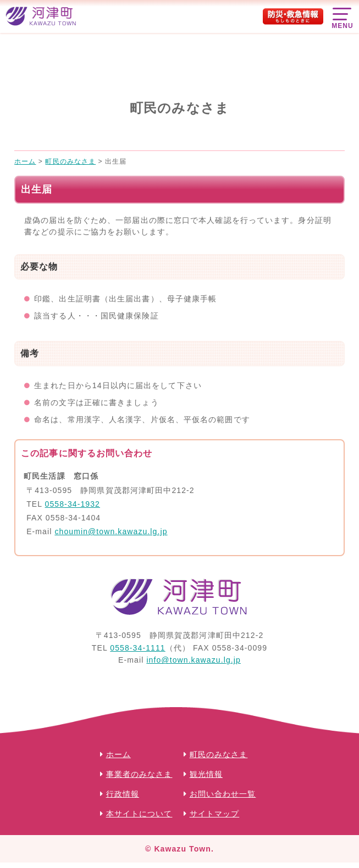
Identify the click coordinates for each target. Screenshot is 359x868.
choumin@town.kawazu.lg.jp (111, 531)
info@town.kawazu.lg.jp (194, 660)
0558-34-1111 (137, 648)
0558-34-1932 (73, 504)
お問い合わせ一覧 (223, 794)
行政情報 (123, 794)
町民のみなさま (219, 754)
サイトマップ (215, 814)
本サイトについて (139, 814)
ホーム (118, 754)
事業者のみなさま (139, 774)
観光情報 (206, 774)
